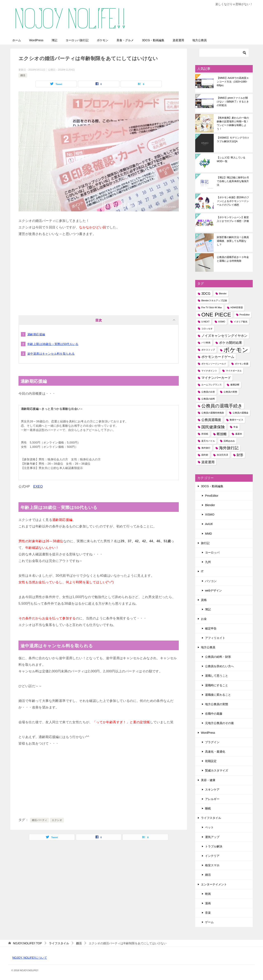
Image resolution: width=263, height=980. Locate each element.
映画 (208, 894)
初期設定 (211, 761)
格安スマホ (212, 865)
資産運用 (178, 40)
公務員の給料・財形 (218, 657)
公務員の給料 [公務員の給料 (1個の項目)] (208, 399)
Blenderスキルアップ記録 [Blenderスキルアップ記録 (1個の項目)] (214, 300)
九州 (208, 562)
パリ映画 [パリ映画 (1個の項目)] (206, 343)
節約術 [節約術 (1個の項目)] (205, 455)
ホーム (17, 40)
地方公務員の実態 (217, 704)
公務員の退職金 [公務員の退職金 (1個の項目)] (241, 413)
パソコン (211, 581)
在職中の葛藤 (214, 714)
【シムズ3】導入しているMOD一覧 (231, 159)
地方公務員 (200, 40)
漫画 (208, 903)
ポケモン (103, 40)
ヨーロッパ (212, 552)
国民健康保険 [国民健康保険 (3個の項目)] (213, 427)
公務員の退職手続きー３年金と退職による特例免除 (233, 259)
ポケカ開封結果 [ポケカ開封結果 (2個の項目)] (231, 343)
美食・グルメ (125, 40)
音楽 (208, 913)
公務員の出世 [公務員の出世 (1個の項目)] (208, 392)
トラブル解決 (214, 846)
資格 (204, 600)
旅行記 (205, 543)
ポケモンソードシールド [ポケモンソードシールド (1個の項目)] (214, 364)
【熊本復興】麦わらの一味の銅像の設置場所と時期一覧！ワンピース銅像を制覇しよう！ (233, 123)
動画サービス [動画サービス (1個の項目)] (236, 420)
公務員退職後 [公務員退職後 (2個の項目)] (211, 420)
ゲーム (209, 922)
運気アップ (212, 837)
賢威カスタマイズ (217, 770)
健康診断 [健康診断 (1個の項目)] (235, 385)
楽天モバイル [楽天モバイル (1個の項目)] (208, 441)
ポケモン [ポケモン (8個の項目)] (236, 350)
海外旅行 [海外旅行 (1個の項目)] (206, 448)
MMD (208, 534)
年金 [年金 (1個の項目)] (236, 427)
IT (202, 571)
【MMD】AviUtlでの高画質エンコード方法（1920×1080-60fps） (233, 82)
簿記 (54, 40)
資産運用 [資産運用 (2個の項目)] (208, 462)
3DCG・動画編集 (153, 40)
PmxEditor (212, 496)
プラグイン (212, 742)
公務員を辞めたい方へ (219, 666)
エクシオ (57, 820)
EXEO (38, 487)
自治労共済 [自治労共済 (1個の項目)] (222, 455)
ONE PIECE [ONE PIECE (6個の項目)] (216, 315)
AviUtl (209, 524)
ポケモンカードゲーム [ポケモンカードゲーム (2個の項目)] (218, 357)
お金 (204, 619)
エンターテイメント (214, 884)
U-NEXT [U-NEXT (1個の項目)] (205, 322)
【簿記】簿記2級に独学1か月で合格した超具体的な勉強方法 (233, 181)
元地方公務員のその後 (219, 723)
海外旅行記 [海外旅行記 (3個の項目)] (229, 448)
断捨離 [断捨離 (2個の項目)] (222, 434)
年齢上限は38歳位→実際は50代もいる (53, 344)
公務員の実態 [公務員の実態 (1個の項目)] (230, 392)
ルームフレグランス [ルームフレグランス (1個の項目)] (212, 385)
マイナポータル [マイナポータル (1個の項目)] (234, 371)
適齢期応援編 (36, 334)
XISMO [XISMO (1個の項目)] (222, 322)
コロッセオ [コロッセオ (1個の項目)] (207, 329)
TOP (27, 943)
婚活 (23, 75)
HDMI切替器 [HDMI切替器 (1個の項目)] (237, 307)
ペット (209, 827)
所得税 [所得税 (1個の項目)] (205, 434)
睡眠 (208, 808)
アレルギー (212, 799)
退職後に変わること (218, 695)
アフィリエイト (215, 638)
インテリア (212, 856)
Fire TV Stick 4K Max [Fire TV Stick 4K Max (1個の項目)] (212, 307)
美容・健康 (208, 780)
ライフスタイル (211, 818)
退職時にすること (217, 685)
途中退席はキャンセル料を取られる (51, 354)
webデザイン (213, 590)
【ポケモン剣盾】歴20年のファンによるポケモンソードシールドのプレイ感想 (233, 201)
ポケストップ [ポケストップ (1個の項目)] (208, 350)
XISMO (210, 515)
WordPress (36, 40)
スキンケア (212, 790)
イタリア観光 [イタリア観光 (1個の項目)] (241, 322)
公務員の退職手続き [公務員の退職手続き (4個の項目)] (222, 406)
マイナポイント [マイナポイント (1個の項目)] (209, 371)
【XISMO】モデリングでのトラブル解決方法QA (233, 140)
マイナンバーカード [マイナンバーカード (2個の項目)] (216, 378)
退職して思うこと (217, 676)
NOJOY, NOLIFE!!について (30, 958)
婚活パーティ (39, 820)
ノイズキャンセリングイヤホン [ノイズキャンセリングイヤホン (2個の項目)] (224, 336)
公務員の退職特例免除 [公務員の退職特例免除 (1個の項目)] (213, 413)
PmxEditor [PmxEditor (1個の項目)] (245, 315)
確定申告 (211, 628)
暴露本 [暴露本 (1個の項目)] (239, 434)
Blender (210, 505)
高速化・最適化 (215, 752)
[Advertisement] (99, 274)
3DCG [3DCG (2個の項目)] (206, 294)
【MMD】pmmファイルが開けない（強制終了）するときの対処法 (233, 102)
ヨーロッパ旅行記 (77, 40)
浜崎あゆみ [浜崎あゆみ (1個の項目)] (229, 441)
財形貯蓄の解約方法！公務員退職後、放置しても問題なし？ (233, 241)
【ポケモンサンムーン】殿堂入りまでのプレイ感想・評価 (233, 219)
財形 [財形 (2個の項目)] (240, 455)
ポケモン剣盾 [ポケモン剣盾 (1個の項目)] (242, 364)
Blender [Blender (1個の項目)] (223, 293)
